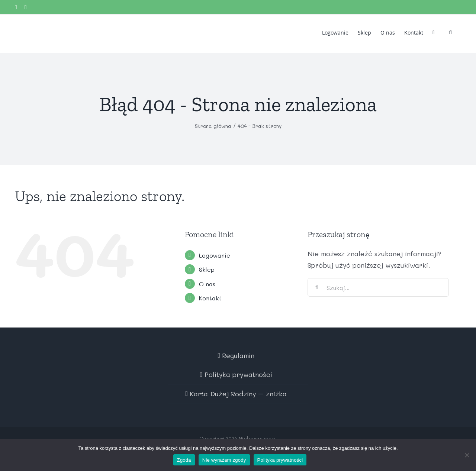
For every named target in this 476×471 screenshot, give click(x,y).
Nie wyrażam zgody (224, 460)
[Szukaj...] (378, 287)
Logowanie (215, 255)
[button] (450, 32)
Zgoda (184, 460)
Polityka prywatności (238, 374)
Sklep (207, 269)
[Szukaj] (317, 287)
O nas (207, 284)
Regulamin (238, 355)
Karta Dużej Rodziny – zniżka (238, 394)
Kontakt (210, 298)
